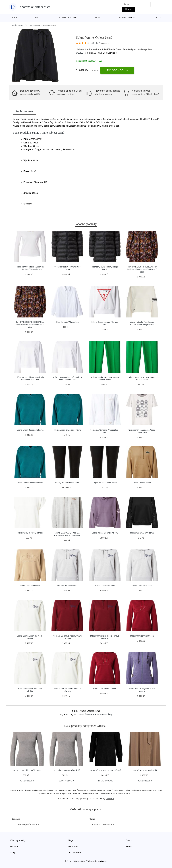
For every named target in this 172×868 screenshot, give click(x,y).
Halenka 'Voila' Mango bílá (67, 322)
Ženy (37, 18)
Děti (157, 18)
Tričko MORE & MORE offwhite (30, 533)
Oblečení (33, 25)
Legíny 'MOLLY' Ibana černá (67, 483)
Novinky (14, 847)
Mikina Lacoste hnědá (142, 483)
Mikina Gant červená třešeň (142, 636)
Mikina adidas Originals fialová (105, 533)
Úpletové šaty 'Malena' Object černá (106, 770)
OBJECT (80, 53)
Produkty (20, 25)
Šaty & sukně (91, 714)
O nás (129, 840)
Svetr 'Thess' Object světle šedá (27, 770)
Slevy (13, 853)
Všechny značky (18, 840)
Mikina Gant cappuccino (30, 586)
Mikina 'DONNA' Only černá (142, 533)
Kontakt (130, 847)
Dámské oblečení (67, 18)
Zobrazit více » (110, 53)
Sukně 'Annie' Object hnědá (145, 770)
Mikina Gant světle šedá (67, 586)
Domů (14, 18)
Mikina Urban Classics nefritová (30, 430)
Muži (98, 18)
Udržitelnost (102, 714)
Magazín (72, 840)
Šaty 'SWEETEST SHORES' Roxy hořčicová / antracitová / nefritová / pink (142, 269)
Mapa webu (74, 847)
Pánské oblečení (127, 18)
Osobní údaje (74, 853)
